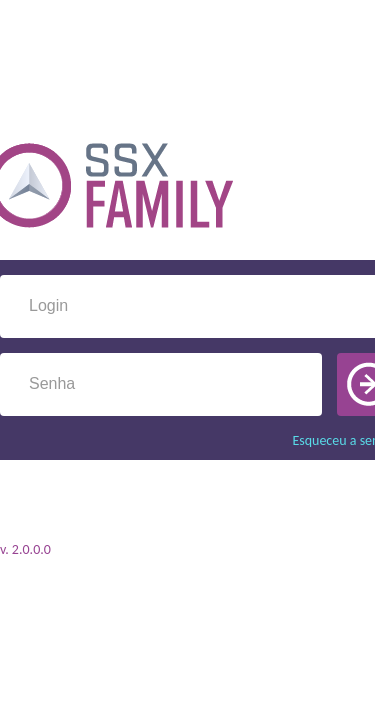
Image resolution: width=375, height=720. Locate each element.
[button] (323, 384)
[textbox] (192, 306)
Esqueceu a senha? (301, 440)
